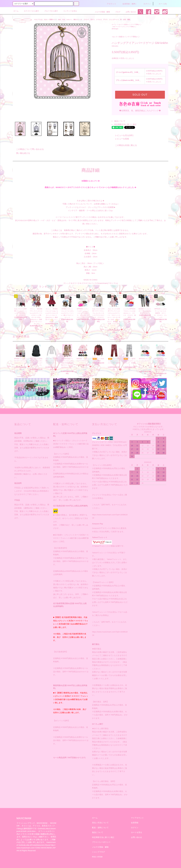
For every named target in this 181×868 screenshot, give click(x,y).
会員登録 (135, 823)
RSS (94, 857)
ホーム (16, 11)
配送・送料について (100, 828)
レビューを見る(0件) (123, 135)
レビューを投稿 (120, 139)
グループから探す (49, 11)
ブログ (116, 12)
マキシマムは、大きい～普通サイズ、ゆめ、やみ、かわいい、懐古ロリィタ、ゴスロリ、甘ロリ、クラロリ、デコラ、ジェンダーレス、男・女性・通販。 (83, 20)
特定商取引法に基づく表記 (125, 124)
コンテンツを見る (68, 11)
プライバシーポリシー (101, 842)
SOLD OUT (140, 95)
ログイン (146, 4)
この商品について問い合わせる (28, 149)
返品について (120, 121)
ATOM (100, 857)
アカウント (110, 4)
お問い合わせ (129, 12)
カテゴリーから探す (30, 11)
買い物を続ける (21, 153)
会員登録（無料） (128, 4)
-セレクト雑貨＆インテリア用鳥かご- (130, 24)
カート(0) (161, 4)
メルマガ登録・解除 (101, 12)
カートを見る (136, 832)
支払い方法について (100, 823)
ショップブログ (98, 852)
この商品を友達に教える (124, 145)
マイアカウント (137, 818)
